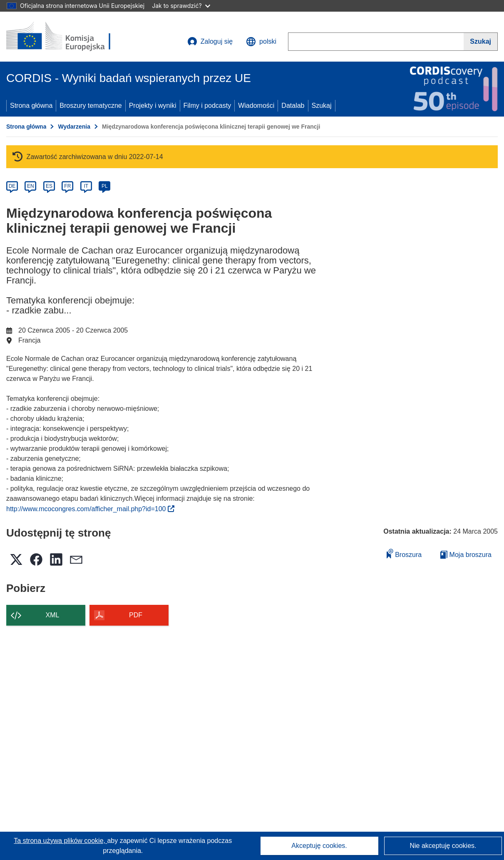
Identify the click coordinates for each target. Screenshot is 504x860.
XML (53, 615)
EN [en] (31, 186)
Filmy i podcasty (207, 106)
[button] (261, 42)
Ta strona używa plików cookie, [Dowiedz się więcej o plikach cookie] (60, 841)
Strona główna (31, 106)
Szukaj (322, 106)
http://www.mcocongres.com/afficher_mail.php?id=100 (90, 509)
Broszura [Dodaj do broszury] (404, 553)
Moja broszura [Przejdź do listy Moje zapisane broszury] (466, 555)
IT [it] (86, 186)
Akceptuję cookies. (319, 846)
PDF (136, 615)
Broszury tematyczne (91, 106)
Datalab (293, 106)
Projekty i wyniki (153, 106)
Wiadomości (256, 106)
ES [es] (49, 186)
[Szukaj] (481, 42)
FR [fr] (67, 186)
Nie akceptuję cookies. (443, 846)
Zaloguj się (210, 42)
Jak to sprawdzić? (181, 6)
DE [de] (12, 186)
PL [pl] (105, 186)
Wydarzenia (74, 127)
